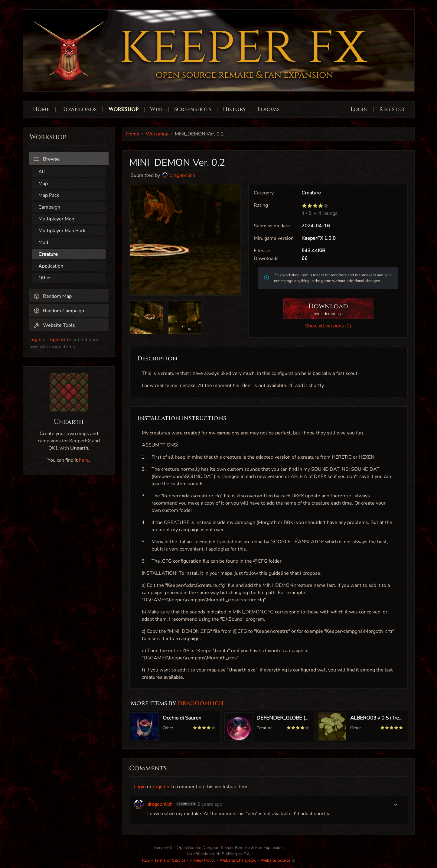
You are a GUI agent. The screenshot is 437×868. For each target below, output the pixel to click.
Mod (43, 242)
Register (392, 109)
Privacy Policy (202, 860)
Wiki (156, 109)
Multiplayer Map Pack (62, 231)
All (42, 172)
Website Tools (54, 325)
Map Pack (49, 195)
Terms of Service (170, 860)
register (57, 340)
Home (41, 109)
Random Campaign (59, 311)
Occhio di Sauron (182, 718)
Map (43, 184)
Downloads (79, 109)
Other (45, 278)
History (235, 109)
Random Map (53, 296)
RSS (146, 860)
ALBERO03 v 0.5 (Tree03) (380, 718)
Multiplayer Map (56, 219)
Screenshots (193, 109)
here (84, 460)
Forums (269, 109)
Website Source (278, 860)
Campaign (49, 207)
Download (328, 309)
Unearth (69, 422)
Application (51, 266)
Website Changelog (238, 860)
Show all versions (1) (328, 326)
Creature (48, 254)
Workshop (123, 109)
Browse (47, 159)
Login (360, 109)
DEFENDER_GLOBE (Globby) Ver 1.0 (298, 718)
